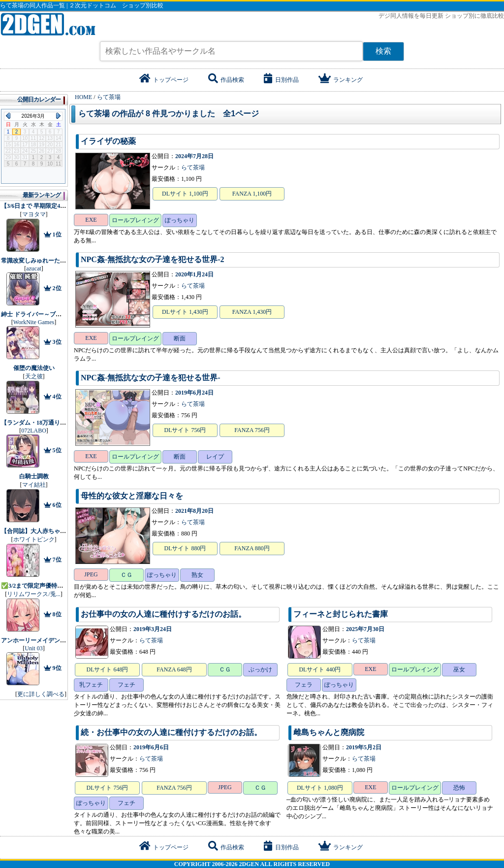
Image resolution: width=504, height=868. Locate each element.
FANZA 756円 (252, 430)
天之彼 (34, 376)
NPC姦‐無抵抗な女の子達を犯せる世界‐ (151, 378)
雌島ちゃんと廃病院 (329, 732)
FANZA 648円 (174, 669)
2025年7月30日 (365, 629)
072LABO (34, 431)
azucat (34, 268)
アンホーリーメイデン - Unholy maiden (52, 640)
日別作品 (281, 80)
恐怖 (459, 788)
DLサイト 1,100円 (185, 194)
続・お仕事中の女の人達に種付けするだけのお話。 (171, 732)
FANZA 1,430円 (252, 312)
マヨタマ (34, 214)
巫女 (459, 669)
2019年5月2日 (364, 747)
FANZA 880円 (252, 548)
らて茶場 (193, 167)
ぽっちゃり (180, 220)
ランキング (341, 80)
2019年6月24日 (194, 393)
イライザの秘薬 (108, 141)
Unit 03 (33, 648)
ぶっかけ (260, 669)
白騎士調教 (34, 476)
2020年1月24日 (194, 274)
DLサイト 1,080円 (320, 788)
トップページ (164, 80)
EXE (91, 220)
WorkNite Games (34, 322)
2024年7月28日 (194, 156)
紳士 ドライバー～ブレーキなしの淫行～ (55, 314)
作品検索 (226, 80)
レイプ (215, 457)
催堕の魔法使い (34, 368)
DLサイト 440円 (320, 669)
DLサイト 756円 (185, 430)
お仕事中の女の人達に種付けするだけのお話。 (163, 614)
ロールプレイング (135, 220)
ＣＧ (126, 575)
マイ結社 (34, 485)
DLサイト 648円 (108, 669)
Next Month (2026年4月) (58, 116)
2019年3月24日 (153, 629)
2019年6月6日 (151, 747)
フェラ (304, 685)
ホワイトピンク (34, 539)
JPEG (91, 574)
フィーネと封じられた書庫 (341, 614)
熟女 (197, 575)
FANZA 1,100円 (252, 194)
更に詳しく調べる (41, 694)
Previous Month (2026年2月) (8, 116)
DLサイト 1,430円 (185, 312)
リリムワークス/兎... (33, 594)
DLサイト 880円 (185, 548)
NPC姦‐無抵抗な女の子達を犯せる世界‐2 (153, 259)
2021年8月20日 (194, 511)
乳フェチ (91, 685)
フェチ (126, 685)
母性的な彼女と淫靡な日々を (132, 496)
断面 (180, 338)
